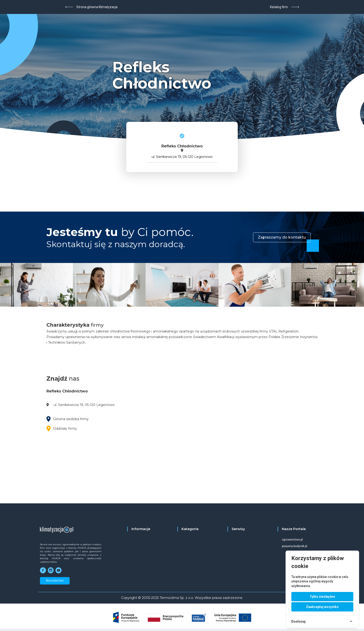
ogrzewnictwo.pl (292, 540)
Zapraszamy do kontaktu (282, 237)
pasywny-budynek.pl (294, 546)
